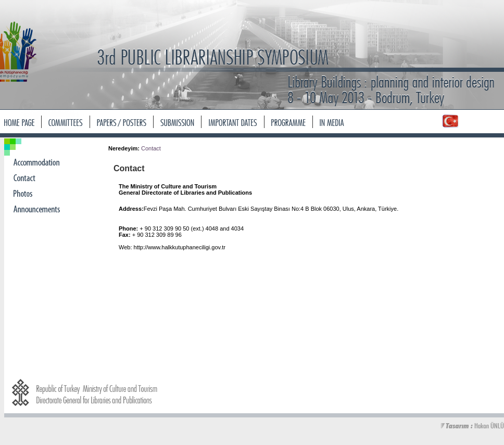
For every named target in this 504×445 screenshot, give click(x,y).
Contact (151, 148)
